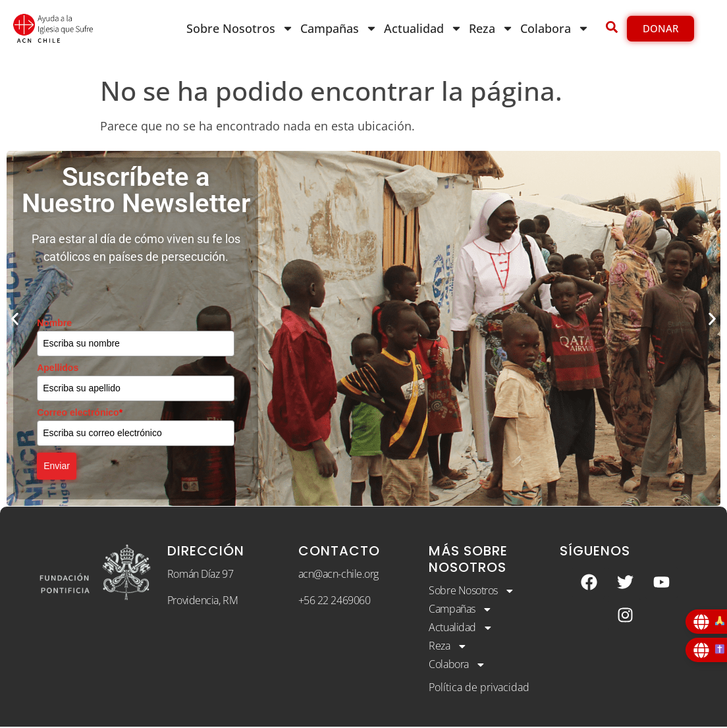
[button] (15, 319)
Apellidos (58, 368)
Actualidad (423, 28)
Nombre (54, 323)
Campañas (339, 28)
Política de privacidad (479, 689)
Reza (491, 28)
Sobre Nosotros (240, 28)
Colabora (555, 28)
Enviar (57, 466)
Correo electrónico (80, 412)
